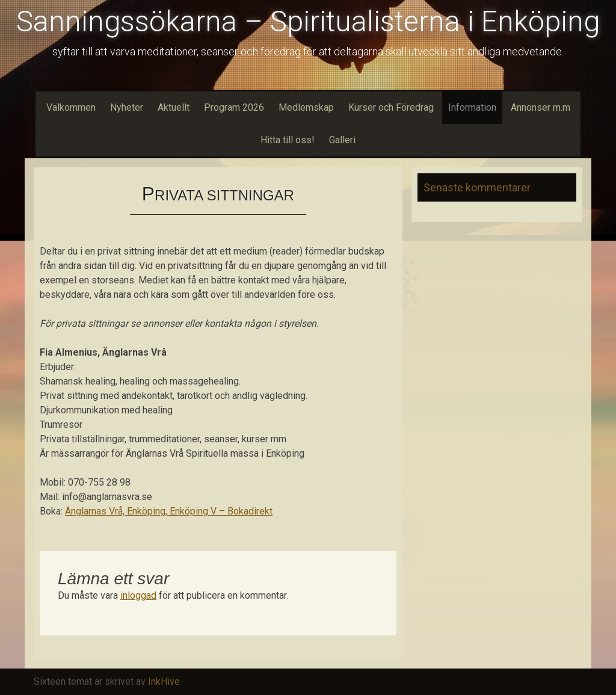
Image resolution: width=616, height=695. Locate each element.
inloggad (138, 595)
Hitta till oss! (288, 140)
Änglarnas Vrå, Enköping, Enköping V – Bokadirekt (169, 511)
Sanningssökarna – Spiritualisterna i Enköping (308, 21)
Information (472, 107)
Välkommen (71, 107)
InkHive (164, 681)
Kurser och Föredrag (391, 107)
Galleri (342, 140)
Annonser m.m (541, 107)
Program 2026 (234, 107)
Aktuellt (174, 107)
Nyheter (127, 107)
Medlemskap (306, 107)
